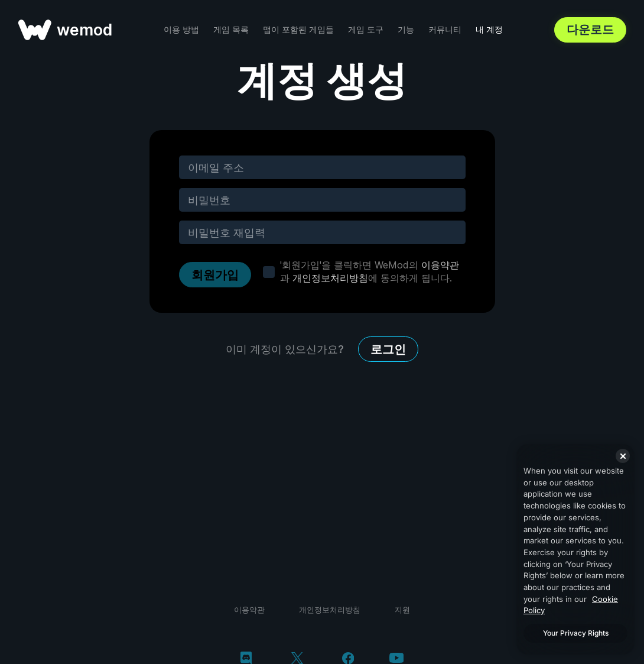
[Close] (623, 456)
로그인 (388, 349)
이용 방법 (181, 29)
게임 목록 (231, 29)
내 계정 (489, 29)
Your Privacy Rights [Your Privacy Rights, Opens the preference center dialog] (576, 633)
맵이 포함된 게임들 (298, 29)
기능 (406, 29)
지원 (402, 610)
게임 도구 (366, 29)
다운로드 (590, 30)
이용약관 (440, 265)
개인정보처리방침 (330, 278)
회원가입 (215, 275)
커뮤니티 (445, 29)
